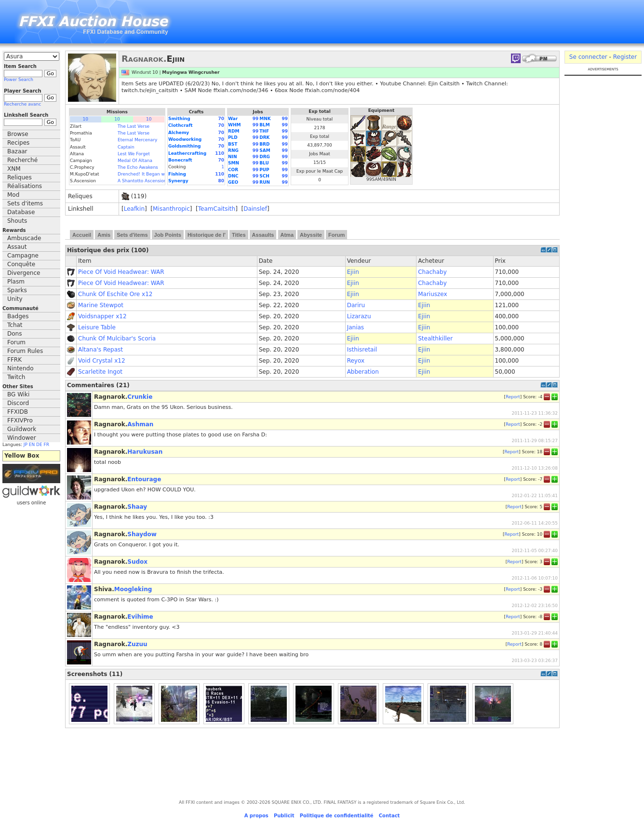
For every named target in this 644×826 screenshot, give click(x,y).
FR (47, 445)
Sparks (17, 290)
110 (220, 153)
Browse (18, 134)
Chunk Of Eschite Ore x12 (115, 294)
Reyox (356, 361)
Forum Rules (25, 351)
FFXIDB (18, 412)
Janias (356, 327)
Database (21, 212)
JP (26, 445)
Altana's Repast (101, 350)
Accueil (82, 235)
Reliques (20, 177)
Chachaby (432, 272)
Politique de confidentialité (337, 816)
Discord (18, 403)
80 (221, 181)
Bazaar (17, 151)
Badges (18, 316)
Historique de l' (207, 235)
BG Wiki (18, 394)
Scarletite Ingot (100, 372)
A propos (256, 816)
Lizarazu (359, 316)
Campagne (23, 256)
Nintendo (20, 368)
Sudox (137, 562)
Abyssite (311, 235)
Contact (389, 816)
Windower (22, 438)
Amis (104, 235)
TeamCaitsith (217, 209)
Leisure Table (97, 327)
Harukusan (145, 452)
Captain (126, 147)
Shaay (137, 507)
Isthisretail (362, 350)
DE (39, 445)
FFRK (14, 360)
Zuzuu (137, 644)
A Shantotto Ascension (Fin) (148, 181)
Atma (287, 235)
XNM (14, 169)
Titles (239, 235)
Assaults (263, 235)
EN (32, 445)
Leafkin (134, 209)
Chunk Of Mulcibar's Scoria (117, 339)
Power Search (19, 80)
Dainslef (255, 209)
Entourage (144, 479)
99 (256, 119)
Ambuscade (24, 238)
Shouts (17, 221)
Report (513, 396)
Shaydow (142, 534)
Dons (14, 334)
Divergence (24, 273)
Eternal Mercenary (137, 140)
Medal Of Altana (135, 161)
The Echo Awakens (138, 167)
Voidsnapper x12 (102, 316)
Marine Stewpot (101, 305)
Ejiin (353, 272)
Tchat (15, 325)
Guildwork (22, 429)
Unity (15, 299)
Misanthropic (171, 209)
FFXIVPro (20, 420)
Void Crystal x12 (102, 361)
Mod (13, 195)
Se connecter (588, 57)
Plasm (16, 282)
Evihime (140, 617)
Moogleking (133, 589)
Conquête (21, 264)
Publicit (284, 816)
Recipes (18, 143)
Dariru (356, 305)
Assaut (17, 247)
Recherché (22, 160)
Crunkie (140, 397)
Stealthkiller (435, 339)
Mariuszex (432, 294)
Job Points (168, 235)
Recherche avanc (22, 104)
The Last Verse (134, 126)
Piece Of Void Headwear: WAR (121, 272)
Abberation (363, 372)
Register (625, 57)
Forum (16, 342)
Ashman (140, 424)
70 (221, 119)
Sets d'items (25, 203)
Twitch (16, 377)
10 (86, 119)
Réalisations (25, 186)
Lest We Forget (134, 154)
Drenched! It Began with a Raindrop (156, 174)
